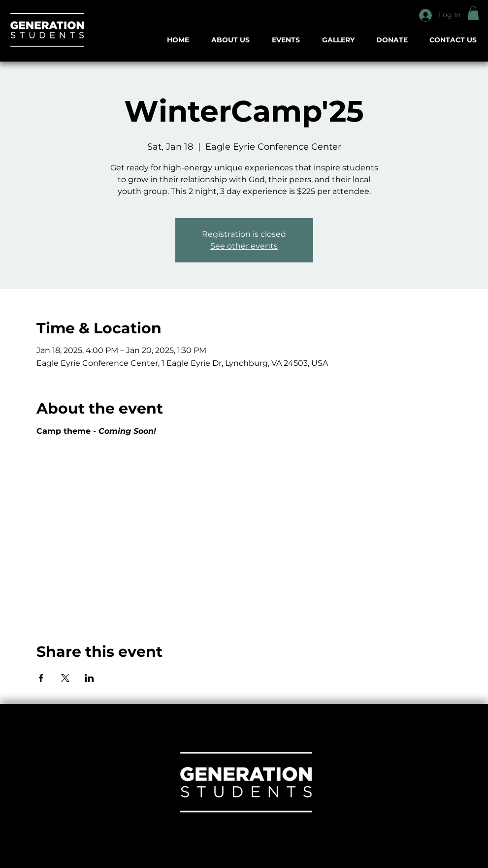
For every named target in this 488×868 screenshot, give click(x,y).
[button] (473, 13)
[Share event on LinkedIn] (89, 678)
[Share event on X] (65, 678)
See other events (244, 246)
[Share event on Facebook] (41, 678)
